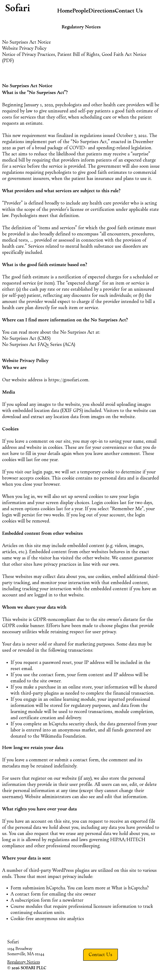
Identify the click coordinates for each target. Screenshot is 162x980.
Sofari (18, 8)
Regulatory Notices (24, 962)
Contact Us (100, 955)
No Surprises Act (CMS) (26, 338)
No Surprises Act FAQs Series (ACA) (39, 344)
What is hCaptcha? (130, 888)
